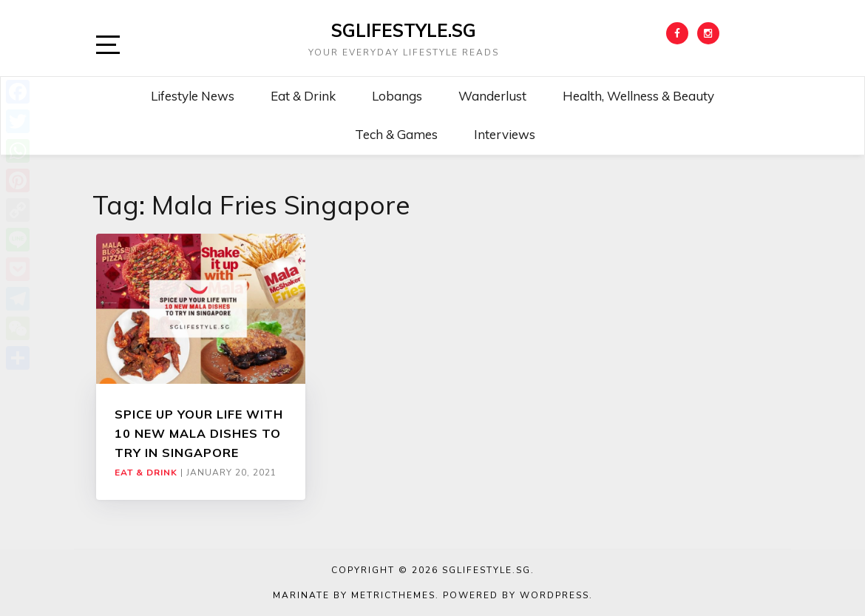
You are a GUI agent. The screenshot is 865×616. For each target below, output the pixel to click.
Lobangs (397, 96)
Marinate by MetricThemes (354, 595)
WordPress (554, 595)
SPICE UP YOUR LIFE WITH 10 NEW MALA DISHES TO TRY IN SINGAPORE (199, 434)
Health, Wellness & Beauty (638, 96)
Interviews (505, 134)
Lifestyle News (193, 96)
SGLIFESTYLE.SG (404, 30)
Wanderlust (492, 96)
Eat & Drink (303, 96)
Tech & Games (396, 134)
